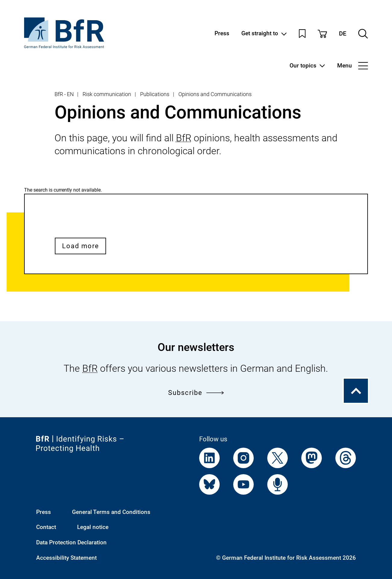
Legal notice (93, 527)
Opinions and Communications (215, 94)
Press (222, 34)
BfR (184, 138)
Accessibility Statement (66, 558)
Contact (46, 527)
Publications (155, 94)
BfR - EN (64, 94)
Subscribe (196, 393)
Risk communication (107, 94)
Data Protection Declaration (71, 543)
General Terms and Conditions (111, 512)
